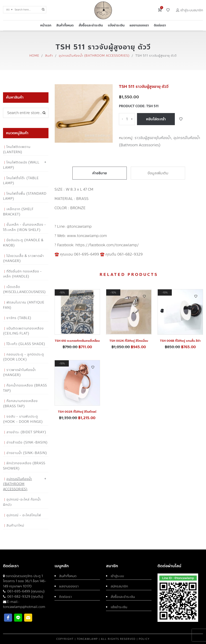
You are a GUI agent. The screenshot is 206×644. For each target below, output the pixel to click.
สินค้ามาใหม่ (15, 525)
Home (34, 56)
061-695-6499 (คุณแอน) (26, 591)
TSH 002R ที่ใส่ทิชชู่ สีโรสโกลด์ (77, 412)
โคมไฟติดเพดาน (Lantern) (17, 149)
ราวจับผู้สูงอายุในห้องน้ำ (153, 138)
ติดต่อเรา (65, 597)
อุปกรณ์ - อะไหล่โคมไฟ (24, 515)
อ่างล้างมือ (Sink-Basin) (27, 442)
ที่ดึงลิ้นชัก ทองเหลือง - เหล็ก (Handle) (22, 274)
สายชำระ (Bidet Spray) (26, 432)
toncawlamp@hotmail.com (24, 607)
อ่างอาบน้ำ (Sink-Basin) (27, 453)
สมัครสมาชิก (119, 586)
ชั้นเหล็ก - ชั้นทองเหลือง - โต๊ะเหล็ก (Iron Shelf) (25, 227)
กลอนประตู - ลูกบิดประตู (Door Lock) (24, 357)
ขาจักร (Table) (19, 318)
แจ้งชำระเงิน (119, 607)
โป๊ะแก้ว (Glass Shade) (26, 344)
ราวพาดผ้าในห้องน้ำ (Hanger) (19, 372)
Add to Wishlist (181, 119)
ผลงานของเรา (69, 586)
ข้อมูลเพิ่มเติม (158, 173)
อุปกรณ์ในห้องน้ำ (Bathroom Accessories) (94, 56)
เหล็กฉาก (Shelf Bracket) (18, 212)
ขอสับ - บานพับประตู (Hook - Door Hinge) (23, 419)
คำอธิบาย (100, 173)
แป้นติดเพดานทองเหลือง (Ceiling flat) (23, 331)
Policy (144, 639)
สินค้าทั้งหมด (68, 576)
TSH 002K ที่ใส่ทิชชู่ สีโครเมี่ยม (129, 341)
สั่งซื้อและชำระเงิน (123, 597)
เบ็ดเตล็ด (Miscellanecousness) (24, 289)
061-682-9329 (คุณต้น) (25, 597)
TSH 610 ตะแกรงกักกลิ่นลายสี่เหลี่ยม (77, 341)
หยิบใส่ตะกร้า (156, 119)
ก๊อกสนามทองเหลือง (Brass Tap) (20, 404)
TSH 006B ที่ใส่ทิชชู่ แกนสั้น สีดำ (180, 341)
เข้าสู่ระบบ (117, 576)
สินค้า (49, 56)
